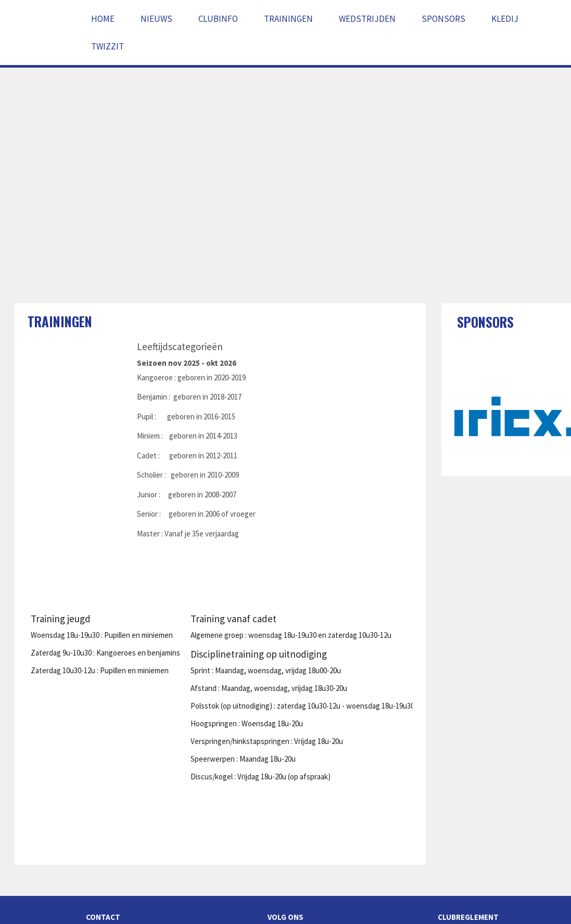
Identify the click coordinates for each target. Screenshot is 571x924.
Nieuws (156, 19)
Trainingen (288, 19)
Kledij (505, 19)
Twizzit (107, 46)
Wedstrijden (367, 19)
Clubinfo (218, 19)
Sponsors (443, 19)
